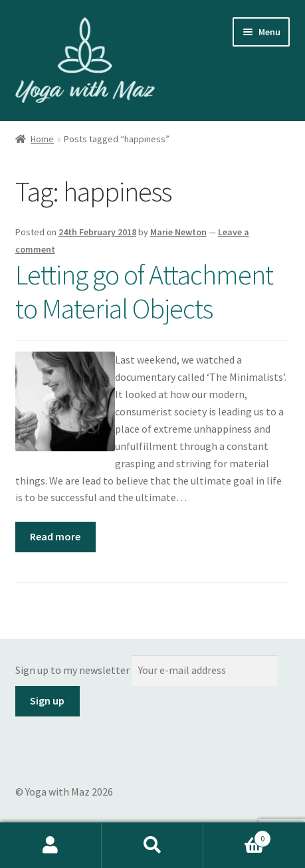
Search (152, 845)
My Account (51, 845)
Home (42, 139)
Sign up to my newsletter (72, 670)
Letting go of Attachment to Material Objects (144, 291)
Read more (55, 536)
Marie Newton (178, 232)
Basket (237, 836)
